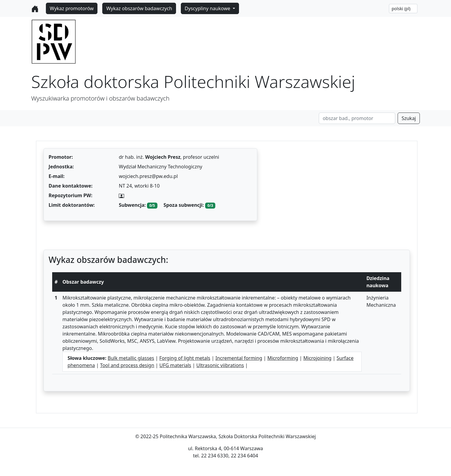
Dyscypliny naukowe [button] (208, 8)
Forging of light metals (185, 358)
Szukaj (409, 118)
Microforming (283, 358)
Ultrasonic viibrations (220, 365)
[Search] (357, 118)
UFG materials (175, 365)
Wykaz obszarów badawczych (139, 8)
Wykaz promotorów (72, 8)
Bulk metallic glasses (131, 358)
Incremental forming (239, 358)
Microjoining (317, 358)
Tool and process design (127, 365)
